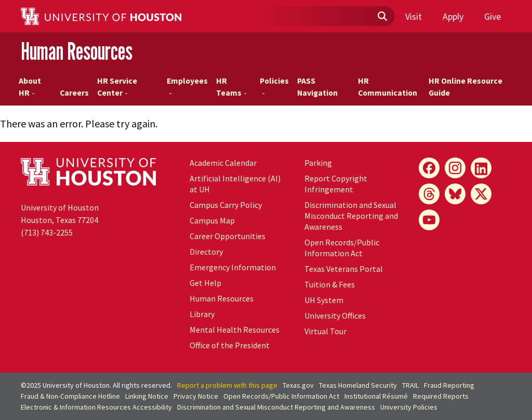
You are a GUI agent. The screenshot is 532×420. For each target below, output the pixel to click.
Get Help (205, 283)
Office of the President (230, 345)
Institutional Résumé (376, 396)
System (324, 300)
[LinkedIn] (481, 168)
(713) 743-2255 (47, 232)
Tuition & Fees (330, 284)
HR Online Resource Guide (465, 87)
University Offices (335, 316)
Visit (414, 16)
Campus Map (212, 220)
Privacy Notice (196, 396)
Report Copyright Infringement (336, 184)
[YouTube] (429, 220)
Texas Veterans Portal (344, 269)
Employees (187, 85)
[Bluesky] (455, 194)
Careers (74, 93)
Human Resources (77, 51)
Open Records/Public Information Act (342, 248)
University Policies (409, 407)
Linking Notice (147, 396)
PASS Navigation (317, 87)
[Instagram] (455, 168)
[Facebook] (429, 168)
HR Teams (231, 87)
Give (493, 16)
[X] (481, 194)
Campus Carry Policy (226, 205)
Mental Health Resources (235, 330)
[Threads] (429, 194)
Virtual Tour (325, 331)
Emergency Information (233, 267)
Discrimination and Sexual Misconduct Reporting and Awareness (351, 216)
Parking (318, 163)
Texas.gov (298, 385)
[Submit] (382, 17)
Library (202, 314)
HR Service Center (117, 87)
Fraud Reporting (449, 385)
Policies (274, 85)
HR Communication (388, 87)
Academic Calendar (223, 163)
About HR (30, 87)
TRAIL (410, 385)
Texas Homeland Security (358, 385)
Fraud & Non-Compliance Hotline (70, 396)
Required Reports (441, 396)
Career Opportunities (228, 236)
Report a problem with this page (227, 385)
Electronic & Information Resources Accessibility (96, 407)
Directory (206, 252)
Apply (453, 16)
